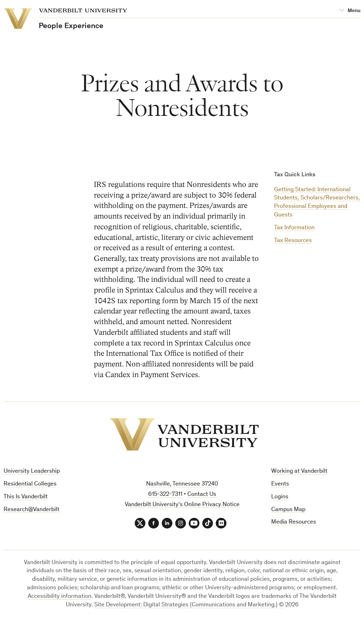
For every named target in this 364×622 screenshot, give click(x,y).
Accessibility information (60, 597)
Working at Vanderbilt (299, 471)
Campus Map (288, 510)
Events (280, 484)
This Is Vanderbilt (26, 497)
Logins (280, 497)
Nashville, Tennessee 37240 (182, 484)
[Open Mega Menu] (350, 11)
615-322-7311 (165, 495)
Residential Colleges (30, 484)
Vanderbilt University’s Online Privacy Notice (182, 505)
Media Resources (294, 522)
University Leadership (32, 471)
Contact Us (202, 495)
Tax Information (294, 228)
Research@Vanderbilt (31, 510)
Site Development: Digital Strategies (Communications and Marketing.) (186, 605)
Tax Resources (293, 241)
